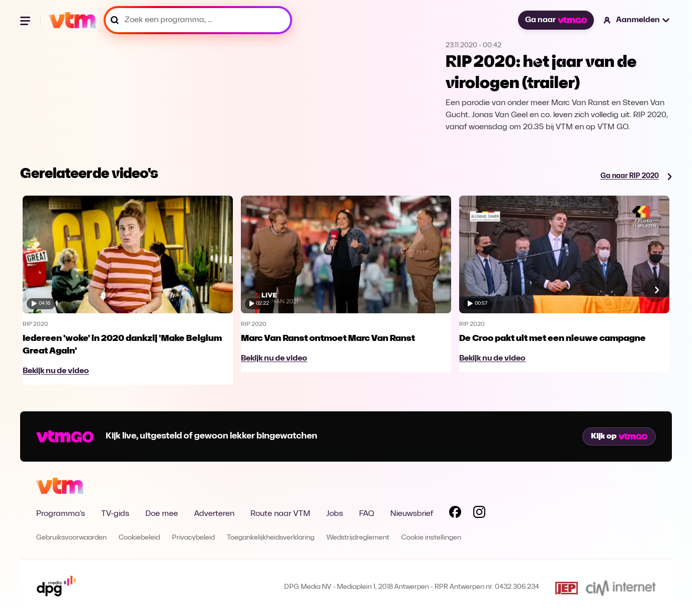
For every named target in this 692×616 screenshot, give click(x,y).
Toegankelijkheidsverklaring (271, 538)
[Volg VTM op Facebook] (455, 514)
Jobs (335, 514)
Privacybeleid (193, 538)
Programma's (61, 514)
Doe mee (162, 514)
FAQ (367, 514)
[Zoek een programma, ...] (198, 20)
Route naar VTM (280, 514)
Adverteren (214, 514)
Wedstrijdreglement (358, 538)
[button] (637, 20)
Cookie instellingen (431, 538)
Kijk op (619, 436)
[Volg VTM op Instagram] (479, 514)
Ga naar (556, 20)
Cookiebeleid (139, 538)
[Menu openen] (26, 20)
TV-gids (115, 514)
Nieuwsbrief (412, 514)
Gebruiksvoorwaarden (71, 538)
